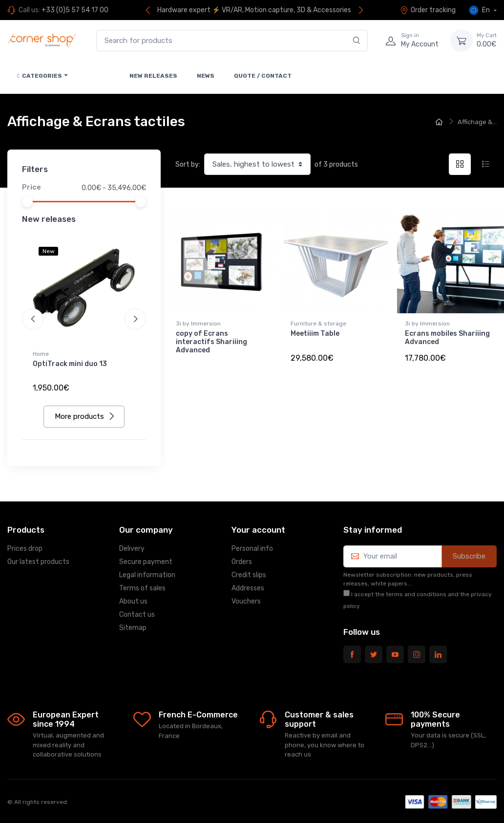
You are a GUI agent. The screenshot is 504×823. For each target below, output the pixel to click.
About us (133, 601)
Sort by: (188, 164)
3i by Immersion (198, 324)
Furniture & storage (318, 324)
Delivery (132, 549)
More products (85, 416)
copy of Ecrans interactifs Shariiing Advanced (211, 342)
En (480, 10)
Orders (242, 562)
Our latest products (38, 562)
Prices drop (25, 549)
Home (41, 354)
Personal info (252, 549)
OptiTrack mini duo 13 (70, 364)
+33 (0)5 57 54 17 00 (75, 10)
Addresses (248, 588)
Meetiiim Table (315, 334)
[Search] (357, 41)
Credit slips (249, 575)
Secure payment (146, 562)
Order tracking (428, 10)
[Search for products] (232, 41)
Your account (258, 530)
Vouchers (246, 601)
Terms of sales (142, 588)
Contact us (137, 615)
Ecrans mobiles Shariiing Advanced (447, 338)
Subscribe (469, 556)
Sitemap (133, 628)
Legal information (147, 575)
